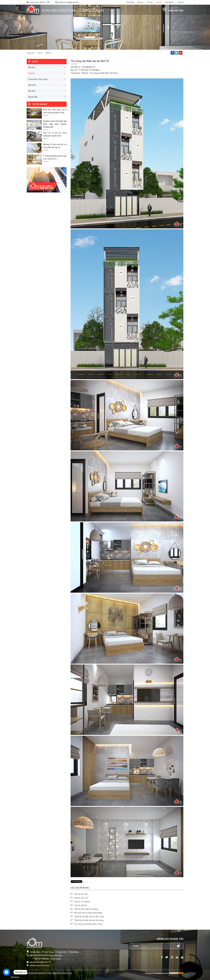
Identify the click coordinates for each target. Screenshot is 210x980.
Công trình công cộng (38, 79)
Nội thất (32, 91)
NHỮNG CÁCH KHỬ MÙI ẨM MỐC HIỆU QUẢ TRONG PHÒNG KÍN (55, 124)
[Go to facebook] (6, 972)
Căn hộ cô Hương (82, 902)
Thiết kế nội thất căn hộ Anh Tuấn (89, 917)
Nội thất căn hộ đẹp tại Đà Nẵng (88, 913)
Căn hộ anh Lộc (81, 898)
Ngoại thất (33, 97)
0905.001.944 (176, 10)
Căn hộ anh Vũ (81, 905)
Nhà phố (32, 85)
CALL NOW (173, 8)
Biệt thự (32, 67)
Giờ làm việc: (40, 2)
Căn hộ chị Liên (81, 894)
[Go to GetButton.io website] (15, 977)
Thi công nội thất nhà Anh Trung (88, 924)
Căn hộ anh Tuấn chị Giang (86, 909)
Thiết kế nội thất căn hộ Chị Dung (89, 920)
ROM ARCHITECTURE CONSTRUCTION (73, 10)
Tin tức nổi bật (40, 104)
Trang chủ (30, 53)
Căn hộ (48, 53)
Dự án (40, 53)
